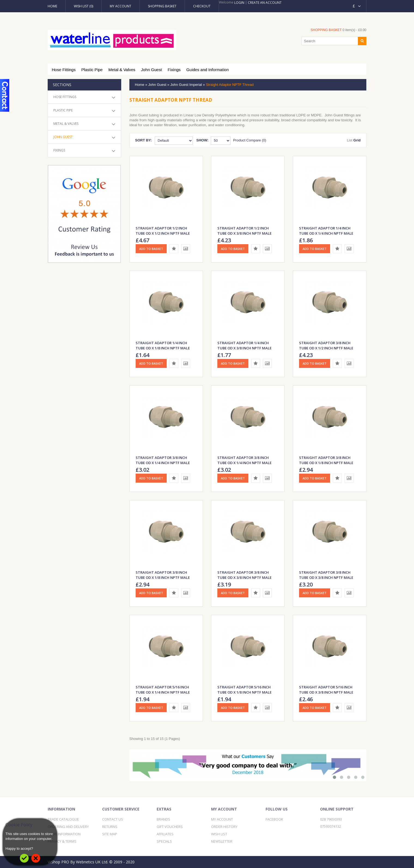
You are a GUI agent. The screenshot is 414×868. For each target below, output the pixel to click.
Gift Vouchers (170, 827)
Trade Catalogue (63, 819)
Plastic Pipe (92, 70)
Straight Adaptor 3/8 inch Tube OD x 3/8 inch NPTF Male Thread (244, 577)
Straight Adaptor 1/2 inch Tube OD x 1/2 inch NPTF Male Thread (163, 233)
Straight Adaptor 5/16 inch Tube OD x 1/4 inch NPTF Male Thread (163, 692)
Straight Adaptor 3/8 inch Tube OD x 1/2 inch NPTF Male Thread (326, 348)
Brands (163, 819)
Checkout (202, 6)
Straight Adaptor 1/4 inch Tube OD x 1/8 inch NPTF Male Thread (163, 348)
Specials (164, 841)
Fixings (174, 70)
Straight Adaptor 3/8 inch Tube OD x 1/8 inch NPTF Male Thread (326, 463)
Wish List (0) (83, 6)
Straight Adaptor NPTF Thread (230, 85)
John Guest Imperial (186, 85)
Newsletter (222, 841)
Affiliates (165, 834)
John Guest (152, 70)
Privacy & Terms (62, 841)
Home (52, 6)
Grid (357, 140)
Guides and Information (208, 70)
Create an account (265, 3)
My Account (121, 6)
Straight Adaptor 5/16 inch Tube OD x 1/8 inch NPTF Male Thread (244, 692)
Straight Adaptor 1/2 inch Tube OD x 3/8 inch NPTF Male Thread (244, 233)
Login (239, 3)
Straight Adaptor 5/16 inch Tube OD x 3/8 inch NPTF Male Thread (326, 692)
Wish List (219, 834)
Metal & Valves (122, 70)
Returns (110, 827)
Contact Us (113, 819)
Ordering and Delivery (68, 827)
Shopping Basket (162, 6)
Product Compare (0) (250, 140)
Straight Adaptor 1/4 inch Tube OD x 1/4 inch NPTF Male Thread (326, 233)
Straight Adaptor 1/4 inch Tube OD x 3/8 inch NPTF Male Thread (244, 348)
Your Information (64, 834)
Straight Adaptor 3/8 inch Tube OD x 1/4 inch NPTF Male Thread (163, 463)
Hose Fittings (64, 70)
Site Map (110, 834)
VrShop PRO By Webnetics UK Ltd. (78, 862)
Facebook (274, 819)
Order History (224, 827)
